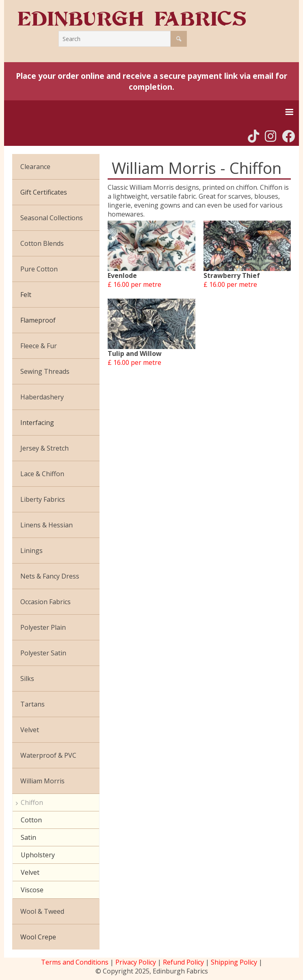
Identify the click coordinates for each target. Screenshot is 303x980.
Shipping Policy (234, 962)
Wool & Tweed (42, 911)
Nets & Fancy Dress (50, 576)
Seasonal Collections (52, 218)
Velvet (30, 730)
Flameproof (38, 320)
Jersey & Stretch (44, 448)
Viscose (32, 890)
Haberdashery (42, 397)
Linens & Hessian (47, 525)
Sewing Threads (45, 371)
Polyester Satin (43, 653)
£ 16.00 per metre (134, 284)
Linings (31, 551)
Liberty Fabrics (43, 499)
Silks (27, 679)
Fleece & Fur (39, 346)
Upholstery (38, 855)
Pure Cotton (39, 269)
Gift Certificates (44, 192)
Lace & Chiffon (42, 474)
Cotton (31, 820)
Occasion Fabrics (45, 602)
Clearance (35, 167)
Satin (28, 837)
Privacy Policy (136, 962)
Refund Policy (183, 962)
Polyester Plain (43, 627)
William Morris (42, 781)
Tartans (32, 704)
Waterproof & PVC (48, 755)
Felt (26, 295)
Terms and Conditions (75, 962)
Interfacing (37, 423)
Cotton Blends (42, 243)
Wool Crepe (38, 937)
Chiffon (32, 802)
